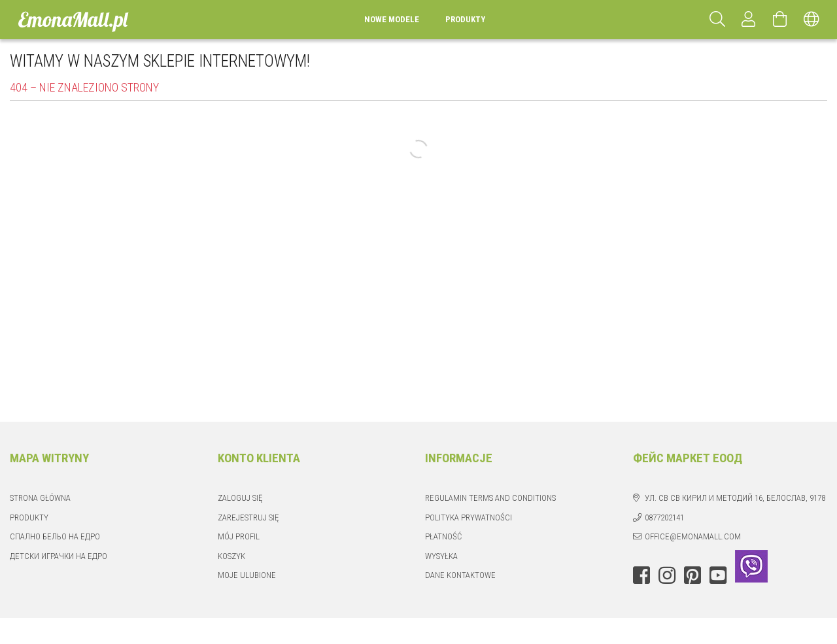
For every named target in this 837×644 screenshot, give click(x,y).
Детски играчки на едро (59, 556)
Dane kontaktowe (460, 575)
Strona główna (40, 498)
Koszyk (231, 556)
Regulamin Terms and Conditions (490, 498)
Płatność (443, 536)
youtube (718, 575)
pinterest (692, 575)
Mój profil (239, 536)
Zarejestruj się (248, 517)
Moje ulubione (247, 575)
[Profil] (749, 20)
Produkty (29, 517)
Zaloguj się (240, 498)
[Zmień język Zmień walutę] (811, 20)
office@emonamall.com (693, 536)
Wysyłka (441, 556)
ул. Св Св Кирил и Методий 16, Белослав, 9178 (735, 498)
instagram (667, 575)
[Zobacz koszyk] (780, 20)
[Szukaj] (717, 20)
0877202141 (664, 517)
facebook (641, 575)
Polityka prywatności (469, 517)
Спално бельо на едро (55, 536)
